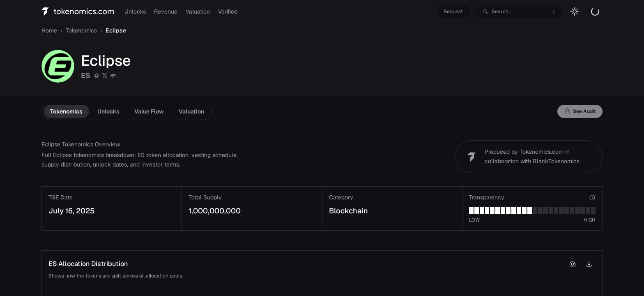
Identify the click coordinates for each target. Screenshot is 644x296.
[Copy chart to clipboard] (573, 264)
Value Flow (149, 111)
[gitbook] (113, 76)
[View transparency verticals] (592, 197)
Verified (228, 12)
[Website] (97, 76)
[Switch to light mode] (575, 12)
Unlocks (135, 12)
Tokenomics (66, 111)
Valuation (198, 12)
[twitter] (105, 76)
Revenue (166, 12)
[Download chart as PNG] (589, 264)
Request (453, 12)
